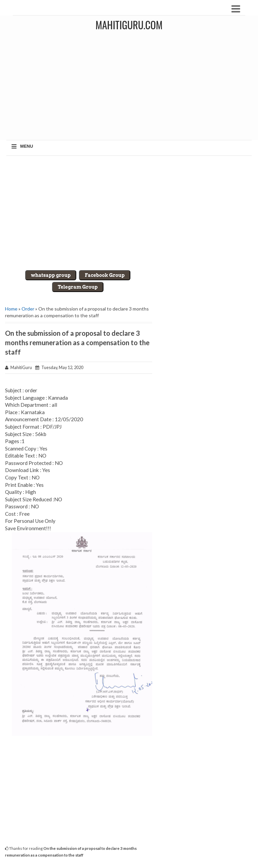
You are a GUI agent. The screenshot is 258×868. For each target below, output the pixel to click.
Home (11, 309)
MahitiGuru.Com (129, 25)
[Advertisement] (129, 213)
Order (28, 309)
